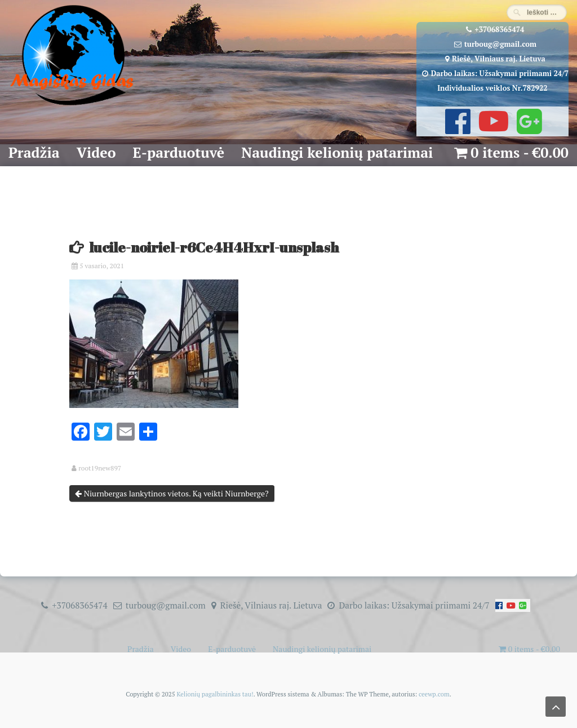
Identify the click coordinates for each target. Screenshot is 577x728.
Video (96, 152)
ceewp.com (434, 694)
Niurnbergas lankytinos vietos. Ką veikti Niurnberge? (172, 493)
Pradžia (34, 152)
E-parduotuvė (179, 152)
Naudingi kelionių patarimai (337, 152)
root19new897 (100, 468)
